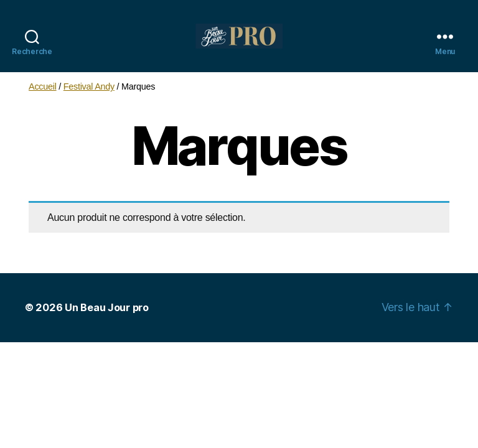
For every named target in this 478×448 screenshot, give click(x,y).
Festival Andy (89, 86)
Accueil (43, 86)
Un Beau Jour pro (107, 307)
